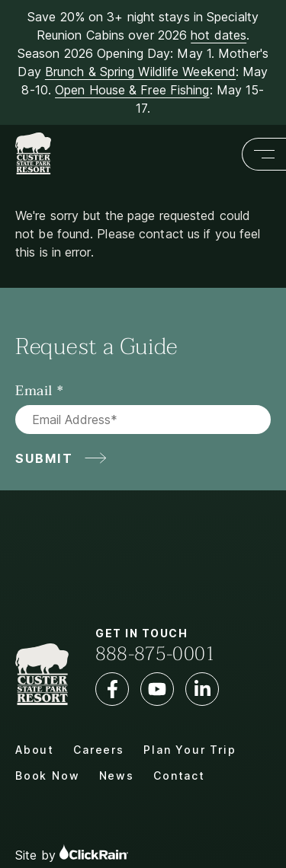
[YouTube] (157, 689)
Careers (99, 750)
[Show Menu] (264, 154)
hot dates (219, 35)
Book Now (48, 775)
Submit (44, 458)
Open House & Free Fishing (132, 90)
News (117, 775)
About (35, 750)
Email (34, 391)
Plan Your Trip (190, 750)
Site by (72, 853)
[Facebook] (112, 689)
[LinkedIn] (202, 689)
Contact (179, 775)
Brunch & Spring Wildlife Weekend (140, 72)
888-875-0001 (156, 654)
